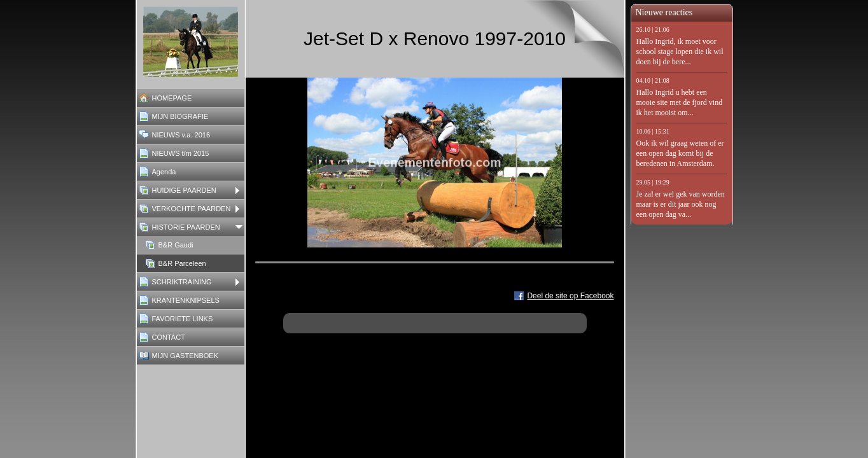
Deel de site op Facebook (570, 296)
